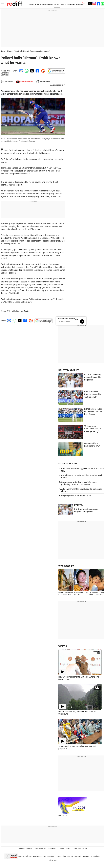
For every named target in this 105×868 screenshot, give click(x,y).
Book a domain (40, 849)
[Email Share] (21, 71)
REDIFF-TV (79, 4)
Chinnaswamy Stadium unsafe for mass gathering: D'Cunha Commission (79, 483)
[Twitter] (90, 4)
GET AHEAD (71, 4)
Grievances (52, 860)
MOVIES (50, 4)
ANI (8, 71)
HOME (32, 4)
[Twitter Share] (32, 71)
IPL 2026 (62, 816)
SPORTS (63, 4)
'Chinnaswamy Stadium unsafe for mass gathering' (93, 429)
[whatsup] (103, 4)
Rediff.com (28, 856)
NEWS (37, 4)
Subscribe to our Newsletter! (67, 318)
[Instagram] (94, 4)
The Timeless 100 (81, 849)
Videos (69, 849)
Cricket (9, 51)
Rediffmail (52, 849)
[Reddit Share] (43, 71)
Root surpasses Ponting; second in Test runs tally (92, 394)
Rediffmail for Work (25, 849)
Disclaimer (51, 856)
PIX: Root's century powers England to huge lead (93, 377)
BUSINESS (43, 4)
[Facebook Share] (37, 71)
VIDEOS (63, 646)
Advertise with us (39, 856)
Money (61, 849)
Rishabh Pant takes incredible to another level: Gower (93, 412)
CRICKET (57, 4)
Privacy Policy (61, 856)
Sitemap (70, 856)
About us (86, 856)
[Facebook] (99, 4)
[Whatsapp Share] (26, 71)
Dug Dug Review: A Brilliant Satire (76, 496)
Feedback (78, 856)
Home (3, 51)
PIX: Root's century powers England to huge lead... (86, 510)
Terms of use (95, 856)
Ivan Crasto (5, 75)
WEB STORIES (66, 566)
